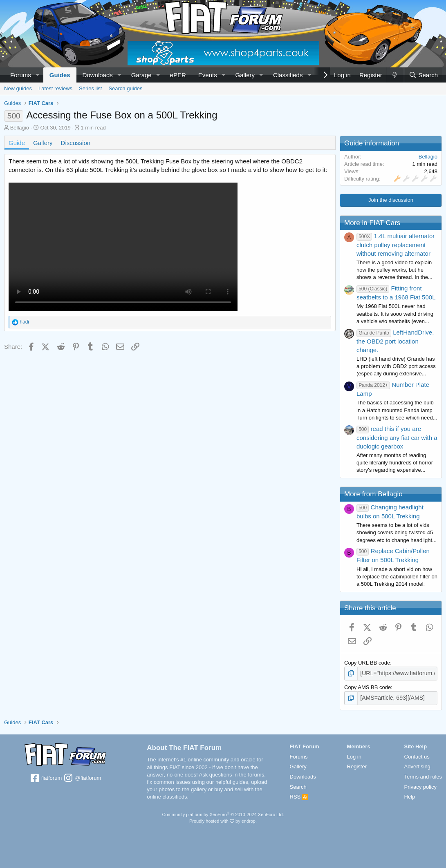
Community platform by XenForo (223, 813)
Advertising (417, 765)
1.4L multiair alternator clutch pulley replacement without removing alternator (396, 245)
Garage (141, 75)
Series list (90, 88)
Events (208, 75)
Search (298, 786)
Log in (354, 755)
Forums (21, 75)
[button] (38, 75)
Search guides (125, 88)
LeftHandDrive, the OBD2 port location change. (395, 341)
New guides (18, 88)
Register (357, 765)
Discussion (76, 143)
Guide (17, 143)
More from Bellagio (373, 494)
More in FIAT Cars (372, 223)
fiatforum (46, 777)
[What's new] (394, 75)
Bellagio (20, 128)
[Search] (423, 75)
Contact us (417, 755)
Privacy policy (420, 786)
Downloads (98, 75)
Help (410, 796)
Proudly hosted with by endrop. (223, 820)
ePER (178, 75)
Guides (60, 75)
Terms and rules (423, 775)
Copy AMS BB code (368, 686)
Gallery (245, 75)
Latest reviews (55, 88)
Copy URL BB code (367, 663)
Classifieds (288, 75)
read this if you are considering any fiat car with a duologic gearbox (397, 437)
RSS (299, 796)
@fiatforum (82, 777)
